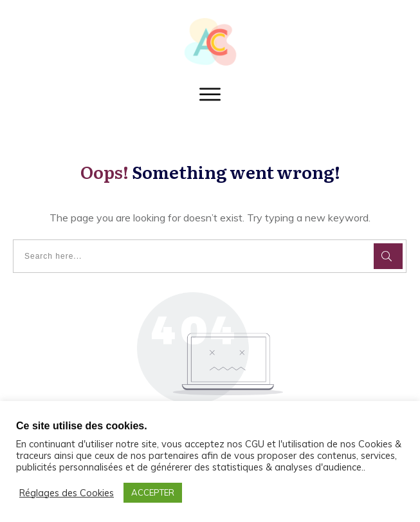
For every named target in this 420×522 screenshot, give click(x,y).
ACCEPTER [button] (153, 492)
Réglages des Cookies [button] (67, 493)
